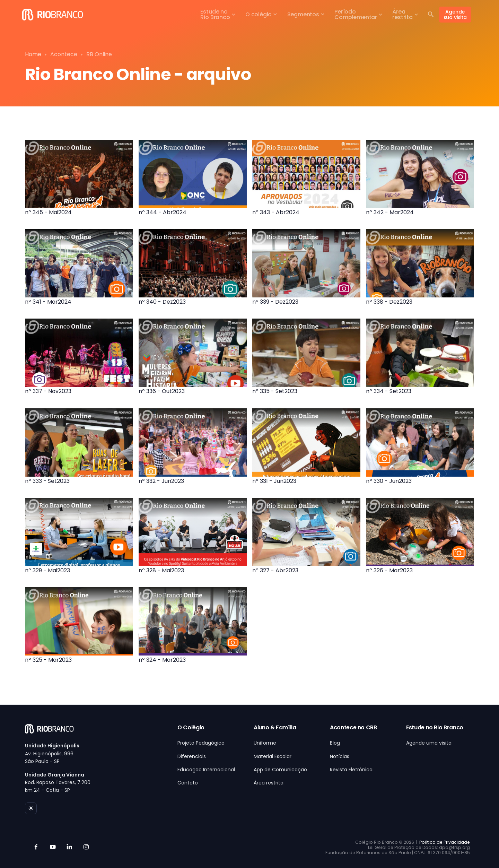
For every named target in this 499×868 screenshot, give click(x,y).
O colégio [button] (259, 14)
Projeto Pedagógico (201, 743)
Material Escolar (273, 756)
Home (33, 54)
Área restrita (269, 783)
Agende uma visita (429, 743)
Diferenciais (192, 756)
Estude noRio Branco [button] (215, 14)
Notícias (340, 756)
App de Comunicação (280, 770)
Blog (335, 743)
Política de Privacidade (445, 842)
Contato (188, 783)
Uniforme (265, 743)
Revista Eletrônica (351, 770)
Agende (455, 15)
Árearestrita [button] (402, 14)
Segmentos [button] (303, 14)
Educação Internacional (206, 770)
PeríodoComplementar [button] (356, 14)
